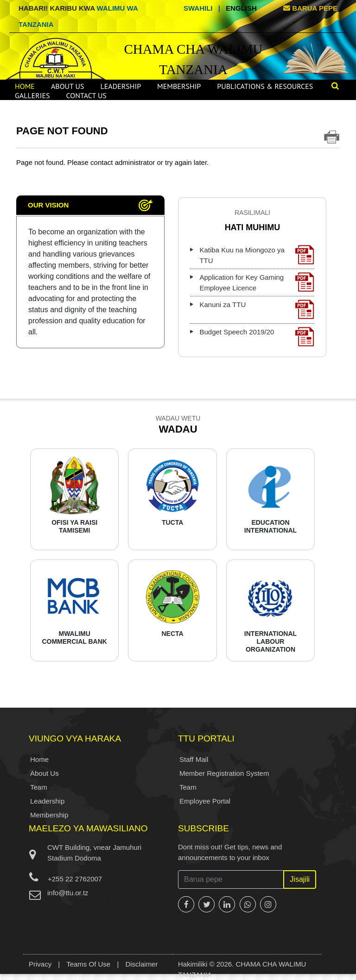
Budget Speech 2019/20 (257, 337)
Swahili (198, 8)
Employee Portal (205, 801)
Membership (179, 86)
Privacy (40, 964)
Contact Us (86, 95)
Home (25, 86)
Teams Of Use (88, 964)
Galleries (32, 95)
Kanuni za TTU (257, 309)
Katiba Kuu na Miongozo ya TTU (257, 255)
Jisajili (300, 879)
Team (39, 787)
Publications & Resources (265, 86)
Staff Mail (194, 759)
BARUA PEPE (310, 8)
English (241, 8)
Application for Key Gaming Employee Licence (257, 282)
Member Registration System (224, 773)
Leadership (121, 86)
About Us (68, 86)
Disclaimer (141, 964)
